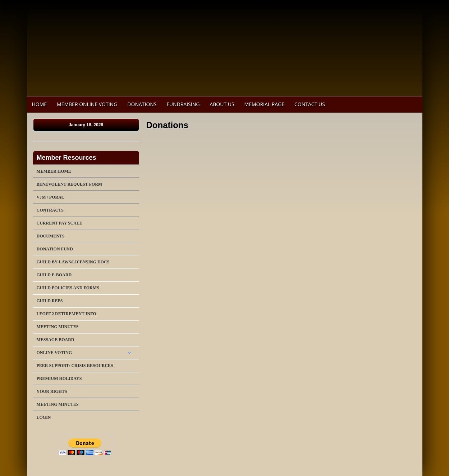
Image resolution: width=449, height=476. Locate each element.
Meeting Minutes (58, 327)
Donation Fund (55, 249)
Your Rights (52, 391)
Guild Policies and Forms (68, 288)
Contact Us (310, 104)
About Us (222, 104)
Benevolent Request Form (70, 184)
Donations (142, 104)
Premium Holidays (59, 378)
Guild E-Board (54, 275)
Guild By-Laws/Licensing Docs (73, 262)
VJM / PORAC (51, 197)
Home (40, 104)
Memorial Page (264, 104)
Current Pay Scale (59, 223)
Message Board (56, 340)
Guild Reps (50, 301)
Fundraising (183, 104)
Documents (51, 236)
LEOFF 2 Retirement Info (67, 314)
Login (44, 417)
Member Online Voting (87, 104)
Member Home (54, 171)
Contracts (50, 210)
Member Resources (67, 158)
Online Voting (54, 353)
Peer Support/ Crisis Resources (75, 366)
